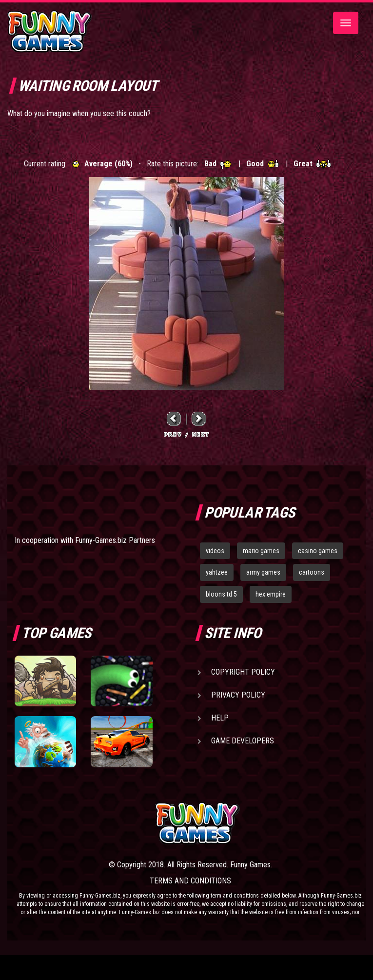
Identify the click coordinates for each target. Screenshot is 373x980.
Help (220, 718)
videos (215, 551)
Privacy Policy (238, 695)
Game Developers (243, 741)
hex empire (271, 594)
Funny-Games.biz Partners (115, 540)
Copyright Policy (243, 672)
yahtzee (217, 572)
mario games (261, 551)
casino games (318, 551)
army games (263, 572)
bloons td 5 (221, 594)
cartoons (312, 572)
